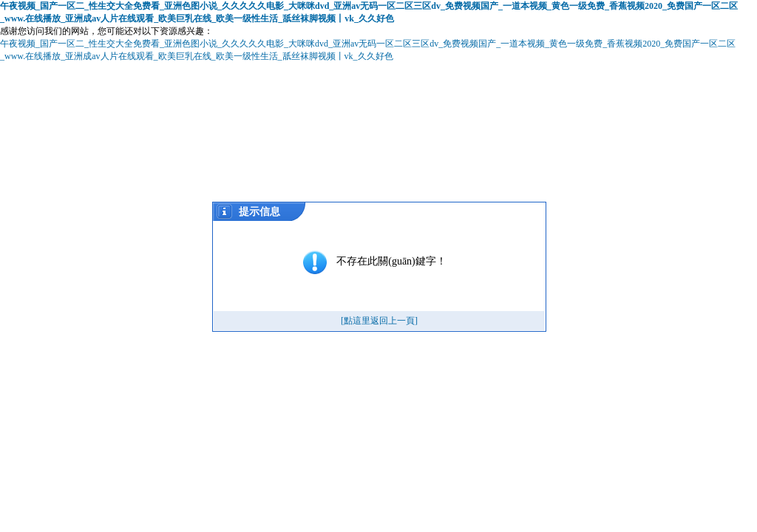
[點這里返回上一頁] (379, 321)
